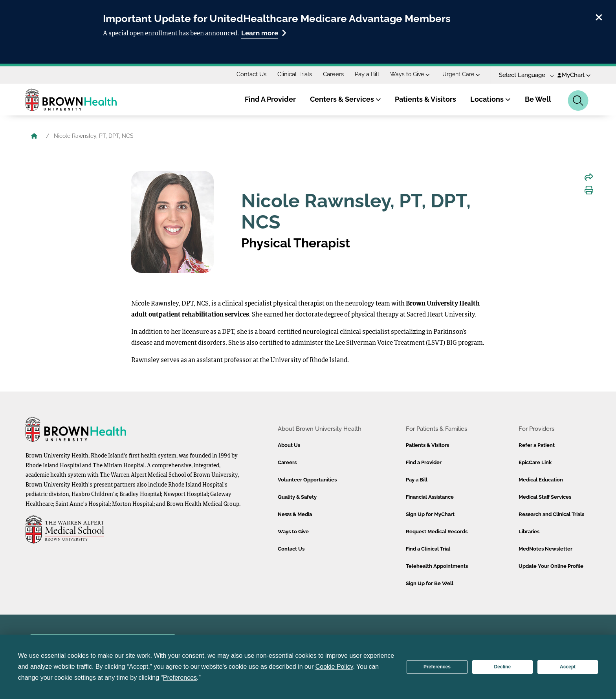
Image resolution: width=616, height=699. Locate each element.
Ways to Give (410, 74)
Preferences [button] (180, 678)
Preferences (437, 667)
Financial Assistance (430, 497)
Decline (502, 667)
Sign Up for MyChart (430, 514)
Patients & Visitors (425, 99)
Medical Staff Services (545, 497)
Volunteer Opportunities (307, 480)
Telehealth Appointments (437, 566)
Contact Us (251, 74)
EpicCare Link (535, 462)
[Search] (578, 101)
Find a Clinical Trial (428, 549)
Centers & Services (346, 99)
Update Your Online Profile (551, 566)
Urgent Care (461, 74)
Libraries (529, 532)
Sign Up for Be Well (430, 583)
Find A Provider (270, 99)
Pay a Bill (367, 74)
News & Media (295, 514)
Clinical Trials (295, 74)
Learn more (264, 33)
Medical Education (541, 480)
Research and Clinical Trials (551, 514)
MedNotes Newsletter (545, 549)
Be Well (538, 99)
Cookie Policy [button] (334, 667)
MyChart (574, 75)
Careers (333, 74)
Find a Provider (424, 462)
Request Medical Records (437, 532)
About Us (289, 445)
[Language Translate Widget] (523, 75)
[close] (599, 16)
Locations (490, 99)
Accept (568, 667)
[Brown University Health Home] (34, 137)
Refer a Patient (537, 445)
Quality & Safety (297, 497)
